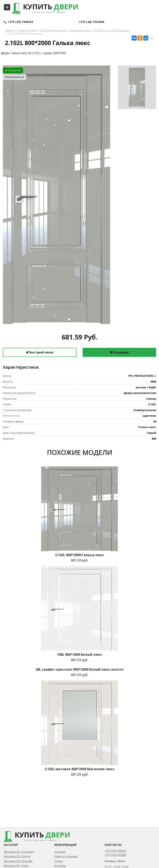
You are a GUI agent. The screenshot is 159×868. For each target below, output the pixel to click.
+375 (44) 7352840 (91, 22)
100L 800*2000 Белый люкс (79, 655)
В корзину (119, 352)
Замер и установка (66, 856)
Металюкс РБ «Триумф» (18, 861)
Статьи (58, 861)
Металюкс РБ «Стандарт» (19, 852)
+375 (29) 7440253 (19, 22)
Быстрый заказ (40, 352)
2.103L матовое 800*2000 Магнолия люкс (79, 769)
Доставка (60, 852)
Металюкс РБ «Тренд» (17, 856)
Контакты (60, 866)
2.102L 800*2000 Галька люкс (79, 555)
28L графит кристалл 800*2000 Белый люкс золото (79, 669)
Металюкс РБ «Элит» (16, 866)
